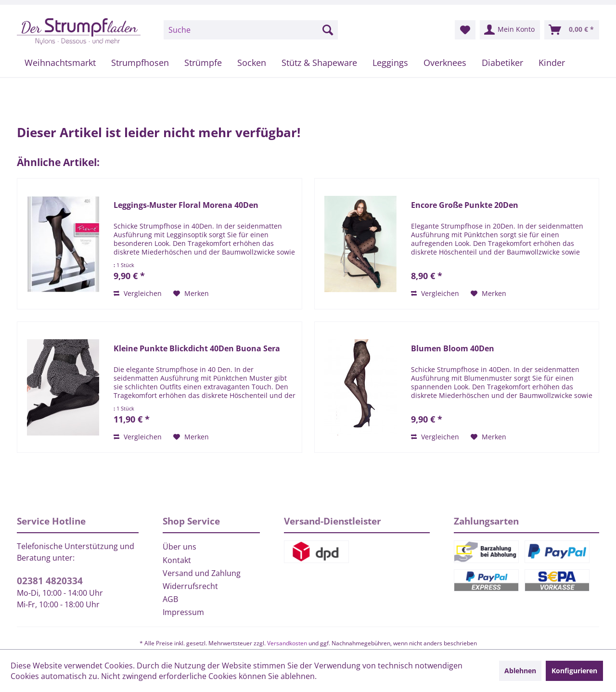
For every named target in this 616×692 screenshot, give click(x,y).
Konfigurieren (574, 671)
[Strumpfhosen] (140, 63)
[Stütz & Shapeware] (319, 63)
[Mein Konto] (510, 30)
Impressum (183, 612)
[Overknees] (445, 63)
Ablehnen (520, 671)
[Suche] (251, 30)
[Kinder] (552, 63)
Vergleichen (138, 293)
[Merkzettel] (465, 30)
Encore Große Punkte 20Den (465, 205)
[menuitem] (251, 30)
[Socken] (252, 63)
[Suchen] (328, 30)
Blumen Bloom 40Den (453, 349)
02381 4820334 (50, 581)
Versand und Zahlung (202, 573)
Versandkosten (287, 643)
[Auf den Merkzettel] (191, 294)
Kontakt (177, 560)
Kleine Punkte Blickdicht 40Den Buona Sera (197, 349)
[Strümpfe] (203, 63)
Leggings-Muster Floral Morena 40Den (186, 205)
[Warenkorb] (572, 30)
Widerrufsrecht (190, 586)
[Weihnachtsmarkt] (60, 63)
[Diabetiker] (502, 63)
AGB (170, 599)
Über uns (180, 547)
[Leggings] (390, 63)
